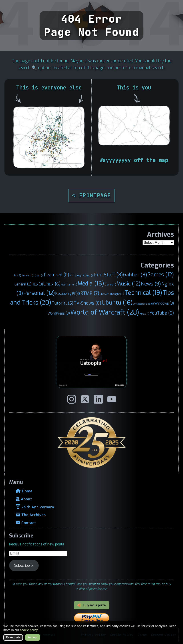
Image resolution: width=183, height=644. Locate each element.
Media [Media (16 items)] (91, 283)
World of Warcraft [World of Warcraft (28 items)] (105, 312)
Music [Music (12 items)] (129, 284)
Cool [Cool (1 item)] (39, 275)
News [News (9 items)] (151, 284)
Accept (33, 637)
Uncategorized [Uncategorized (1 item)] (143, 304)
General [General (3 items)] (23, 284)
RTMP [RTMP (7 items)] (90, 293)
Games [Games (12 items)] (161, 275)
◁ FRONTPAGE (92, 195)
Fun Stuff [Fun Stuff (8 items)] (108, 275)
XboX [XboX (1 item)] (144, 314)
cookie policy (29, 630)
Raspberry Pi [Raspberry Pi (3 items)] (68, 294)
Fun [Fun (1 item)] (90, 275)
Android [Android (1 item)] (28, 275)
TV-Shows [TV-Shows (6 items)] (87, 303)
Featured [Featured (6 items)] (57, 275)
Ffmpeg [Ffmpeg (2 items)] (77, 275)
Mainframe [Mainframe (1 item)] (69, 285)
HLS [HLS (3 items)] (37, 284)
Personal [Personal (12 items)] (39, 293)
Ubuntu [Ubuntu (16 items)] (117, 303)
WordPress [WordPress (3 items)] (59, 313)
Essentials (13, 637)
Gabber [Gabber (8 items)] (135, 275)
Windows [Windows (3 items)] (164, 303)
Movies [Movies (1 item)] (110, 285)
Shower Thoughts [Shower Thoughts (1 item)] (112, 294)
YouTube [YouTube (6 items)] (162, 313)
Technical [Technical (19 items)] (143, 293)
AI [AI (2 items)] (17, 275)
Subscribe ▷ (24, 566)
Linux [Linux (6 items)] (52, 284)
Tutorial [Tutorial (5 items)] (62, 303)
